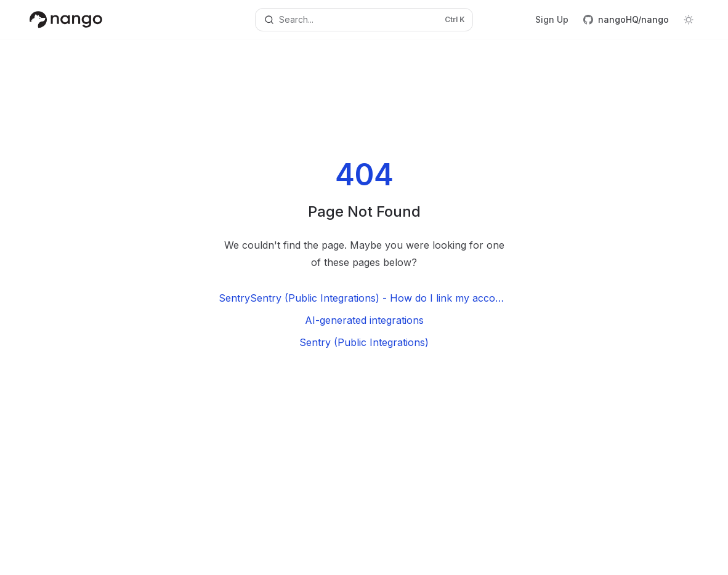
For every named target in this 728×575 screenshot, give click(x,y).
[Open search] (364, 20)
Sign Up (552, 19)
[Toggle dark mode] (689, 20)
